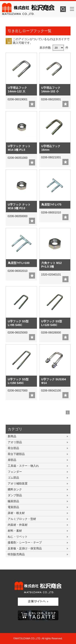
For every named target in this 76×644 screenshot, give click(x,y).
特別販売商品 (16, 554)
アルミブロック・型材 (22, 519)
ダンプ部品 (15, 495)
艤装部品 (13, 501)
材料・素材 (15, 531)
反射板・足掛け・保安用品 (25, 548)
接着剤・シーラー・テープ (25, 542)
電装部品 (13, 507)
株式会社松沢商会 (29, 9)
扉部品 (12, 460)
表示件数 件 (54, 48)
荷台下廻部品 (16, 454)
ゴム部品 (13, 478)
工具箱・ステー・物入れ (23, 466)
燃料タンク (15, 489)
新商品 (12, 436)
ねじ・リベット (18, 537)
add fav (32, 104)
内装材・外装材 (18, 525)
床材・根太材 (16, 513)
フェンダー (15, 472)
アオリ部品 (15, 442)
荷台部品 (13, 448)
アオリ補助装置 (18, 483)
